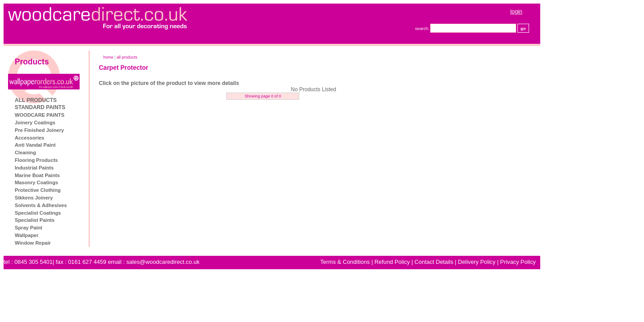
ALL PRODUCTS (86, 100)
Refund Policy (442, 262)
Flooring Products (86, 160)
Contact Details (484, 262)
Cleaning (75, 153)
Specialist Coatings (88, 213)
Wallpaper (77, 235)
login (566, 11)
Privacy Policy (568, 262)
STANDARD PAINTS (90, 107)
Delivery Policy (527, 262)
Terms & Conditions (395, 262)
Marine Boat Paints (87, 175)
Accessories (80, 138)
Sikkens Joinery (84, 198)
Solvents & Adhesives (91, 205)
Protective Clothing (88, 190)
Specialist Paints (85, 220)
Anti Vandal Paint (85, 145)
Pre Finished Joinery (89, 130)
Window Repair (83, 243)
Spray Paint (79, 228)
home (159, 57)
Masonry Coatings (87, 182)
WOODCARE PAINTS (90, 115)
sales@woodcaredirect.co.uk (213, 262)
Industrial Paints (84, 168)
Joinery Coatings (85, 123)
